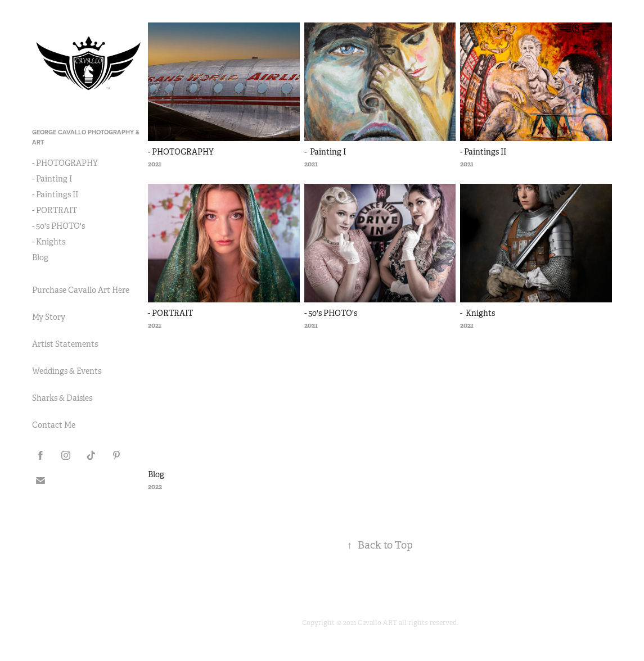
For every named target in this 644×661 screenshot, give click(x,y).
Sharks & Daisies (62, 398)
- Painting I (52, 179)
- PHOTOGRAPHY (65, 163)
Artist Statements (65, 344)
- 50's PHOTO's (58, 226)
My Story (49, 317)
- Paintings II (55, 194)
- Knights (49, 242)
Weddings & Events (67, 371)
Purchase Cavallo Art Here (81, 290)
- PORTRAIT (55, 210)
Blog (40, 257)
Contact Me (54, 425)
